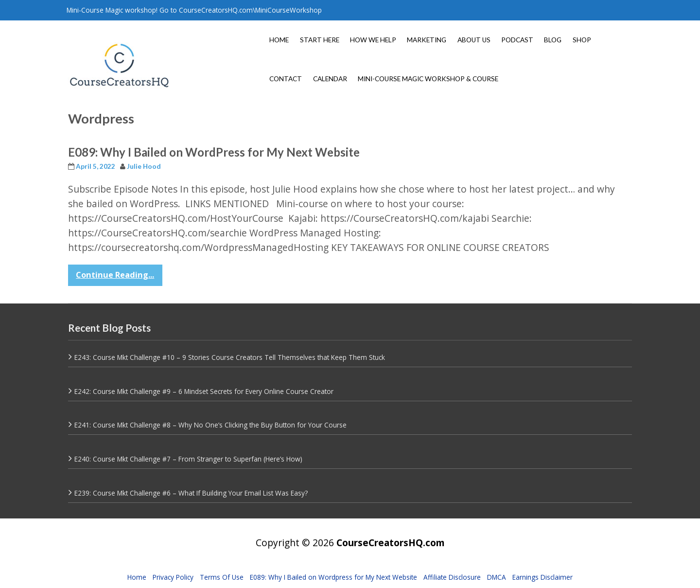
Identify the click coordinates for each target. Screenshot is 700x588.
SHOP (582, 40)
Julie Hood (144, 166)
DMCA (497, 577)
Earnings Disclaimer (542, 577)
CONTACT (286, 79)
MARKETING (427, 40)
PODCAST (517, 40)
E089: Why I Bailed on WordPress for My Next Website (214, 152)
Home (137, 577)
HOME (279, 40)
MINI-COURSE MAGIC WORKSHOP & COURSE (428, 79)
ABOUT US (474, 40)
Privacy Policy (173, 577)
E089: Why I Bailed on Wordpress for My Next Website (333, 577)
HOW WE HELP (373, 40)
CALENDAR (330, 79)
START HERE (320, 40)
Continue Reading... (115, 275)
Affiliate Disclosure (452, 577)
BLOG (553, 40)
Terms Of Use (222, 577)
